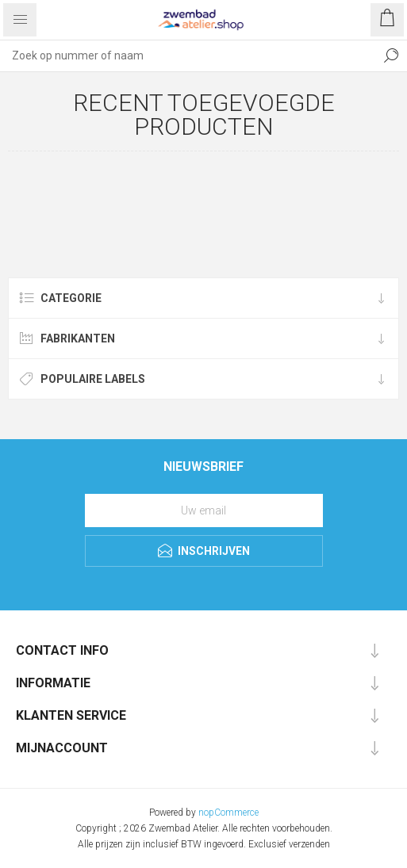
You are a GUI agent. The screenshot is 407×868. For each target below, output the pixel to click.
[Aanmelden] (204, 510)
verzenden (309, 844)
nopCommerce (228, 813)
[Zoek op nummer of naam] (188, 55)
